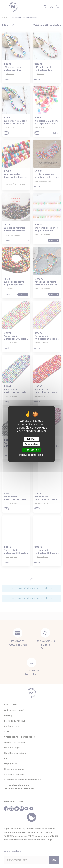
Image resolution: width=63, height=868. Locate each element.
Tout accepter (31, 450)
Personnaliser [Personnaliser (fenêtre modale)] (32, 444)
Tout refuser (31, 439)
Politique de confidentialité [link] (31, 455)
